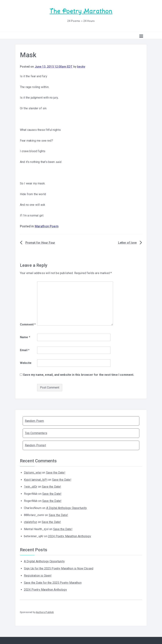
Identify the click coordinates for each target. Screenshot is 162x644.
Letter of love (127, 242)
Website (26, 363)
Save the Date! (56, 472)
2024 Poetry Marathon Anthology (70, 536)
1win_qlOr (31, 486)
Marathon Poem (47, 226)
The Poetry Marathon (81, 11)
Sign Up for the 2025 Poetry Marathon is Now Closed (59, 568)
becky (81, 66)
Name (25, 337)
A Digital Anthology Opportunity (67, 508)
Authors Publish (45, 612)
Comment (28, 324)
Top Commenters (36, 433)
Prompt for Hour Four (40, 242)
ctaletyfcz (31, 522)
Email (25, 350)
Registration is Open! (38, 575)
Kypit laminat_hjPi (36, 479)
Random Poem (34, 420)
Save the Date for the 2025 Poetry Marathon (53, 582)
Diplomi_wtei (33, 472)
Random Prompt (35, 445)
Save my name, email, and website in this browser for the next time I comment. (79, 374)
